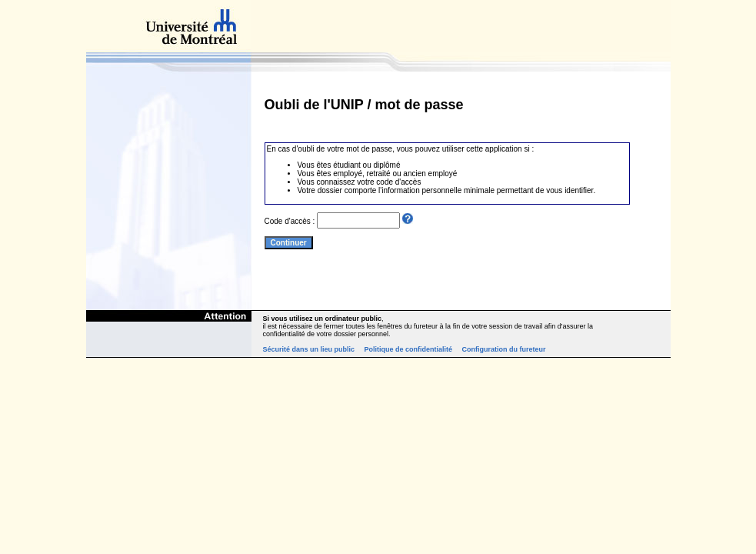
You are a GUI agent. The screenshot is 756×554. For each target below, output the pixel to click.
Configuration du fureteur (504, 349)
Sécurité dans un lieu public (309, 349)
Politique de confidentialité (409, 349)
